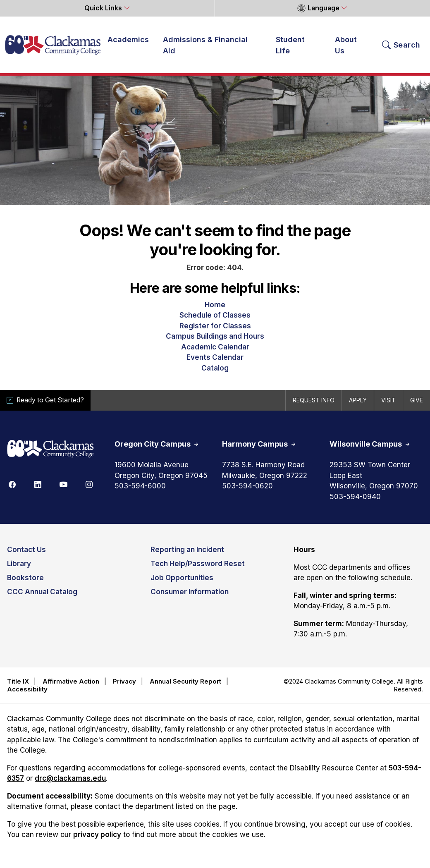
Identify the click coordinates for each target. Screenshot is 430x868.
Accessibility (27, 689)
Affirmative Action (71, 681)
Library (19, 564)
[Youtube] (63, 484)
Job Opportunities (182, 578)
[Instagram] (89, 484)
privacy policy (97, 835)
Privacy (124, 681)
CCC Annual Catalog (42, 592)
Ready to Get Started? (45, 400)
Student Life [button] (290, 45)
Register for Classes (215, 326)
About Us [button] (346, 45)
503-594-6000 (140, 486)
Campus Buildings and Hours (215, 336)
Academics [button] (128, 39)
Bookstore (25, 578)
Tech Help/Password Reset (198, 564)
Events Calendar (215, 357)
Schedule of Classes (215, 315)
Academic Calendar (215, 347)
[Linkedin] (38, 484)
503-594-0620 (247, 486)
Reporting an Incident (187, 550)
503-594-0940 (355, 497)
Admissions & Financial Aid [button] (205, 45)
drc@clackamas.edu (70, 778)
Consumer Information (190, 592)
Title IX (18, 681)
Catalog (215, 368)
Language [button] (318, 8)
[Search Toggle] (401, 45)
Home (215, 305)
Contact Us (26, 550)
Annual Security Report (185, 681)
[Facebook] (12, 484)
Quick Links (104, 8)
